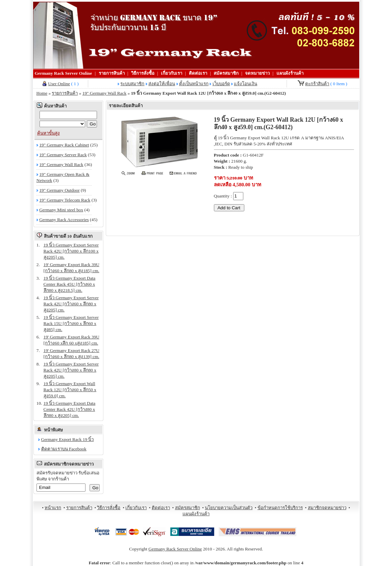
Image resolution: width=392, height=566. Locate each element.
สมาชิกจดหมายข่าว (327, 508)
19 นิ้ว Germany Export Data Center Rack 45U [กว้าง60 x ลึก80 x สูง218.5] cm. (70, 284)
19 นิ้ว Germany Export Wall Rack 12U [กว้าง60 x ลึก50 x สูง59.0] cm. (70, 390)
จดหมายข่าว (257, 73)
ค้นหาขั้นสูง (48, 133)
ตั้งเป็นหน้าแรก (194, 84)
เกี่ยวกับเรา (171, 73)
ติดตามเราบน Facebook (64, 449)
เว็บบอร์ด (221, 84)
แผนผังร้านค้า (290, 73)
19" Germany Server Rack (63, 155)
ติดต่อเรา (198, 73)
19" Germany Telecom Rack (65, 200)
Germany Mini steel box (61, 210)
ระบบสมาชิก (132, 84)
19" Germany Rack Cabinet (64, 145)
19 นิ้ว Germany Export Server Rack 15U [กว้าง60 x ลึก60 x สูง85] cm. (71, 323)
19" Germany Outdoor (59, 190)
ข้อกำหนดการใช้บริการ (280, 508)
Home (42, 93)
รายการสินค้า (112, 73)
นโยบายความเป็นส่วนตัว (229, 508)
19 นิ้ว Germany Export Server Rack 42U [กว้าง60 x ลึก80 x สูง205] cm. (71, 304)
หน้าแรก (53, 508)
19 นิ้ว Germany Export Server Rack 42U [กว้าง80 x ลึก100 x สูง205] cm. (71, 251)
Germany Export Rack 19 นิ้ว (68, 439)
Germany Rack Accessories (64, 220)
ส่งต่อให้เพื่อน (162, 84)
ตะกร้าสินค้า (317, 84)
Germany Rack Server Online (64, 73)
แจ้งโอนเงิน (246, 84)
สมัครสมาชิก (226, 73)
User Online (59, 84)
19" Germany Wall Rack (104, 93)
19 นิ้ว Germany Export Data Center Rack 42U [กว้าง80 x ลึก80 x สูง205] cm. (70, 409)
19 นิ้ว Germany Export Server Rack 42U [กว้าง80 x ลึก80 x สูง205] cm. (71, 370)
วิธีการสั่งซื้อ (143, 73)
